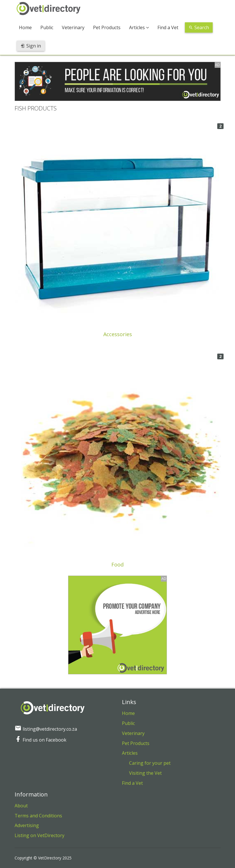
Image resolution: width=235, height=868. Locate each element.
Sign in (31, 46)
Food (117, 564)
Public (47, 27)
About (21, 806)
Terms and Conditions (38, 816)
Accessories (118, 334)
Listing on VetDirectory (40, 835)
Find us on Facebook (41, 740)
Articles (139, 27)
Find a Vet (168, 27)
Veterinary (73, 27)
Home (25, 27)
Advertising (27, 825)
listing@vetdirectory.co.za (46, 729)
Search (199, 27)
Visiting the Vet (145, 773)
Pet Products (107, 27)
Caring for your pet (150, 763)
